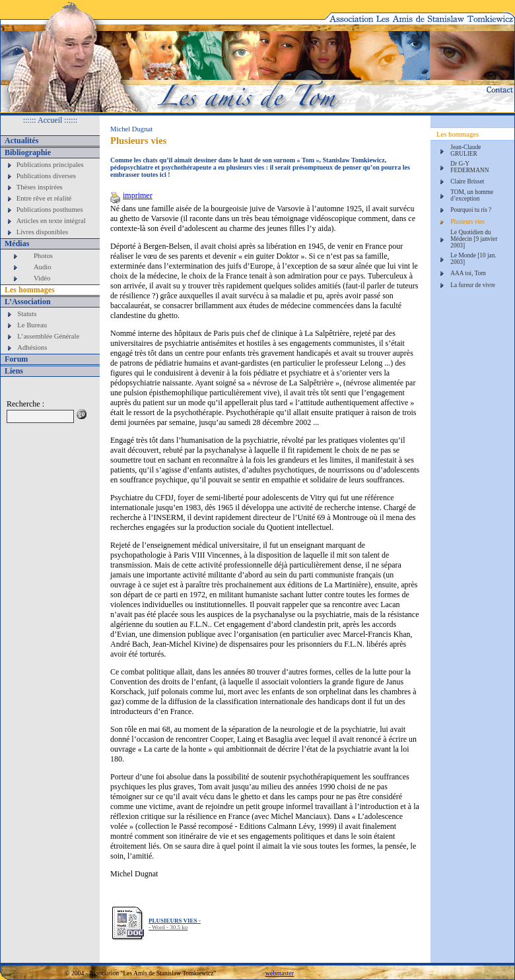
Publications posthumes (50, 210)
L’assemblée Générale (48, 336)
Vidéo (42, 278)
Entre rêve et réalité (44, 198)
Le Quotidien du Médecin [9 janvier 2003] (474, 239)
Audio (43, 267)
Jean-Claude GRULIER (465, 150)
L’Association (28, 302)
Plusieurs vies (467, 222)
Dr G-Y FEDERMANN (469, 167)
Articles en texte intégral (51, 221)
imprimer (131, 195)
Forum (16, 359)
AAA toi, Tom (468, 273)
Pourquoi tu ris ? (471, 210)
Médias (17, 244)
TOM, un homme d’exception (472, 195)
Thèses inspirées (40, 187)
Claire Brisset (467, 181)
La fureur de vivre (473, 285)
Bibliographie (28, 152)
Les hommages (30, 290)
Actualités (21, 141)
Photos (43, 256)
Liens (14, 371)
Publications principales (50, 165)
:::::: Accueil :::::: (51, 120)
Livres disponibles (42, 232)
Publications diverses (46, 176)
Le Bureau (32, 325)
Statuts (27, 314)
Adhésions (32, 347)
